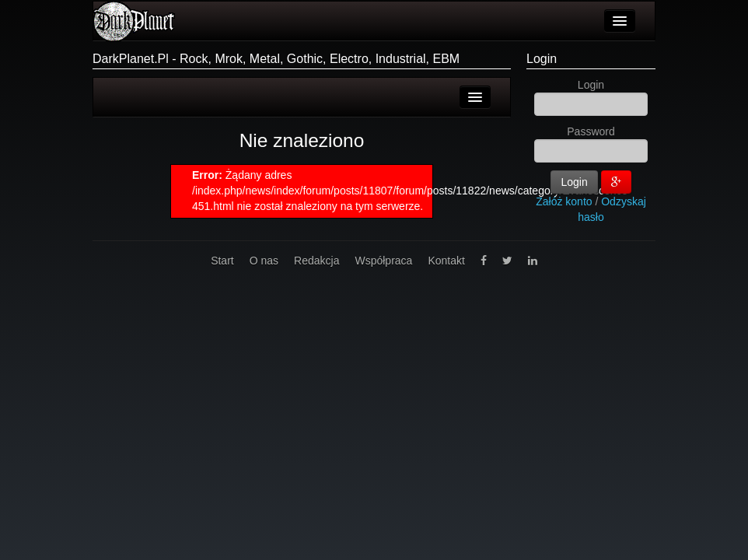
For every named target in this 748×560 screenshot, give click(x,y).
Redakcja (316, 261)
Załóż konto (564, 201)
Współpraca (383, 261)
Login (542, 59)
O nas (264, 261)
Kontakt (446, 261)
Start (222, 261)
